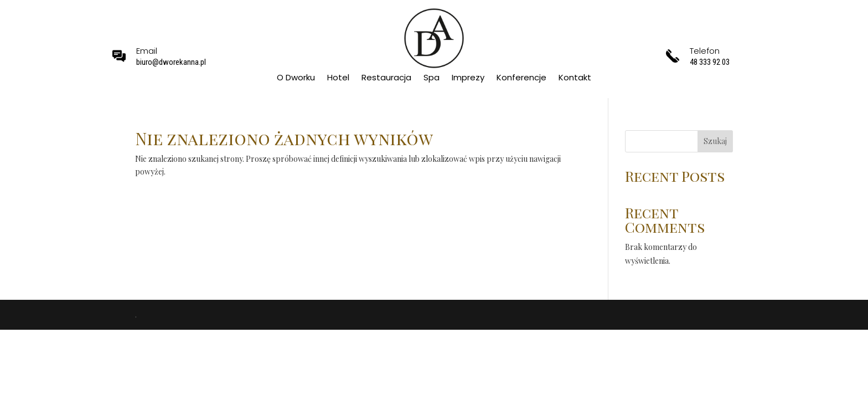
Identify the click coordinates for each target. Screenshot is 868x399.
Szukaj (715, 141)
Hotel (338, 78)
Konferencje (521, 78)
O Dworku (296, 78)
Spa (432, 78)
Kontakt (575, 78)
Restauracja (386, 78)
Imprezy (468, 78)
